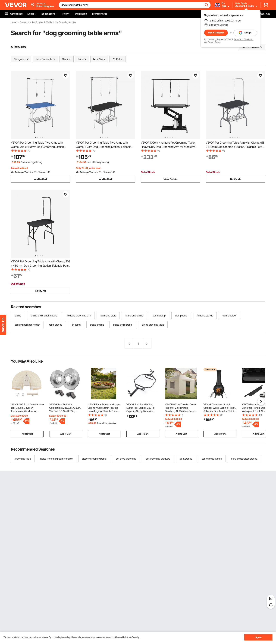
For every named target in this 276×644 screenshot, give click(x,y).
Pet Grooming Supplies (66, 22)
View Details (170, 179)
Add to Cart (41, 179)
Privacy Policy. (214, 42)
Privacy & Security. (131, 637)
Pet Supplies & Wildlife (42, 22)
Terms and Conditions (244, 39)
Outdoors (24, 22)
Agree (258, 637)
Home (14, 22)
